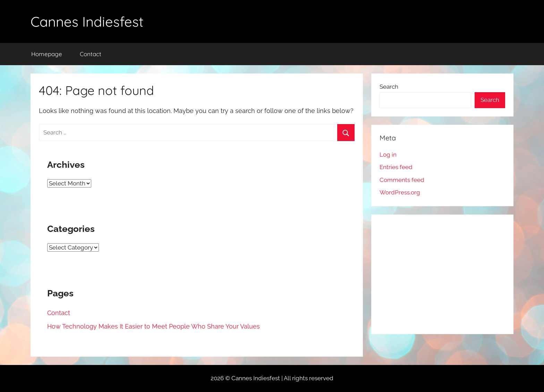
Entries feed (396, 167)
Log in (388, 155)
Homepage (47, 54)
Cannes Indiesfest (87, 21)
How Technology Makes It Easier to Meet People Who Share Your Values (154, 326)
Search (389, 87)
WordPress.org (400, 192)
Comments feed (402, 180)
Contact (91, 54)
